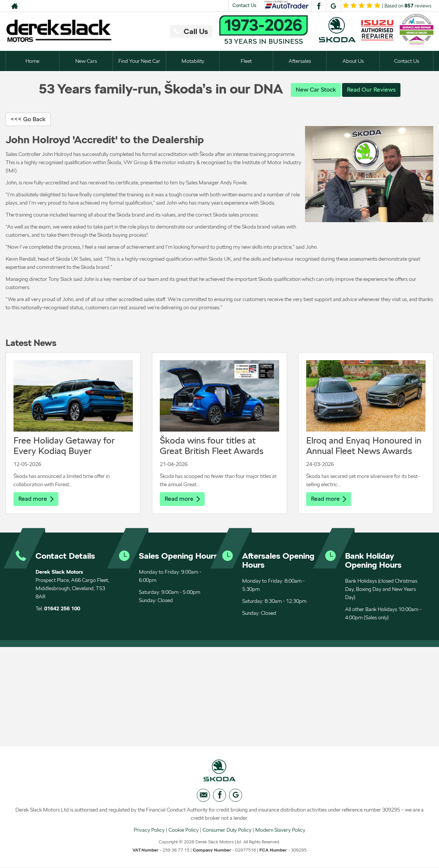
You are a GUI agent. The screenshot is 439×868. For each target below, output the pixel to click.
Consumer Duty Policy (227, 830)
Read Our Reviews (371, 90)
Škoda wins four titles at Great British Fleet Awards (212, 446)
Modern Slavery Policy (280, 830)
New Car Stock (316, 90)
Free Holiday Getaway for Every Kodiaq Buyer (64, 446)
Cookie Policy (184, 830)
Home (32, 61)
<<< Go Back (28, 119)
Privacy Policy (149, 830)
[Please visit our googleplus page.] (333, 6)
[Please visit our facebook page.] (319, 6)
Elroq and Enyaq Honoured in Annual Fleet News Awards (364, 446)
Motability (193, 61)
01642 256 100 (62, 608)
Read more (36, 499)
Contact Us (244, 5)
